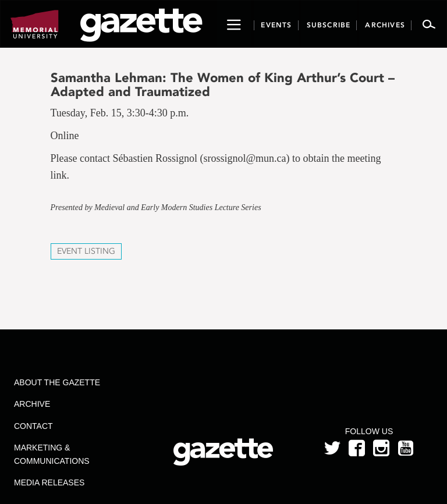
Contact (33, 426)
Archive (32, 404)
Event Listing (86, 251)
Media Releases (49, 482)
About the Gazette (57, 382)
